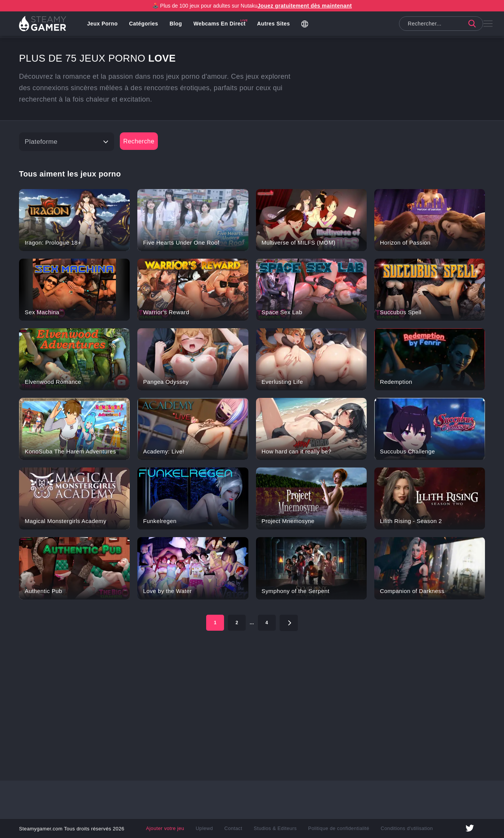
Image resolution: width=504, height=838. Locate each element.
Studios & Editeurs (277, 828)
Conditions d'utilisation (401, 828)
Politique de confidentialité (337, 828)
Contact (237, 828)
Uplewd (208, 828)
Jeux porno (105, 25)
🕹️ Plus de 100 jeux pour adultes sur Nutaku (252, 6)
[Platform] (67, 142)
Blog (178, 25)
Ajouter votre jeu (171, 828)
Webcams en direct (222, 25)
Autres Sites (276, 25)
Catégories (146, 25)
